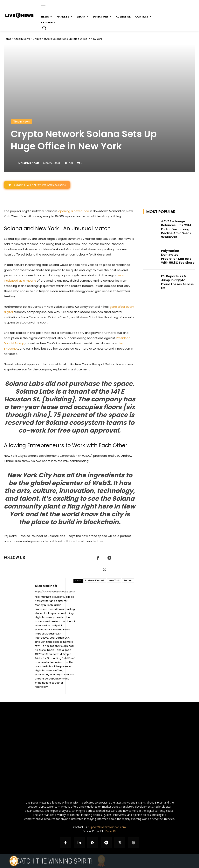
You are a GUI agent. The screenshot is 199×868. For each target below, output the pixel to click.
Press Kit (111, 831)
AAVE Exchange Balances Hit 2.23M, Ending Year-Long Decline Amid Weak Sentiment (175, 229)
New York (114, 581)
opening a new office (74, 211)
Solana (128, 581)
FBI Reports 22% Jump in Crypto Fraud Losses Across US (177, 273)
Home (8, 39)
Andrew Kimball (95, 581)
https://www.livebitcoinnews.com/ (55, 592)
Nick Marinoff (30, 163)
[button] (44, 28)
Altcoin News (22, 39)
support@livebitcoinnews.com (107, 827)
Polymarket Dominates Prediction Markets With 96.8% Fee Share (178, 252)
